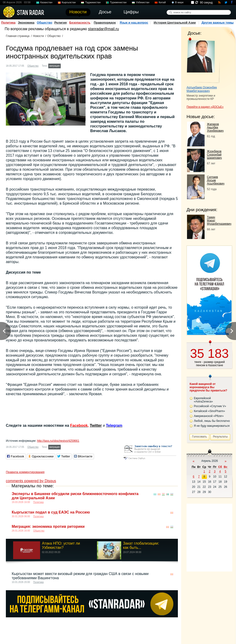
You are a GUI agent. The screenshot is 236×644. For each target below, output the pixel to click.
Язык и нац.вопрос (134, 23)
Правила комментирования (25, 472)
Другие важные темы (218, 23)
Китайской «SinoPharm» (209, 411)
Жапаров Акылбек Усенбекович (215, 127)
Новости (38, 36)
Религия (61, 23)
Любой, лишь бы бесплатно (212, 421)
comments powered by (31, 481)
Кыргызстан (69, 2)
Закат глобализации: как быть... (141, 545)
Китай (162, 2)
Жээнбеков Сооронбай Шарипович (214, 155)
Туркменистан (118, 2)
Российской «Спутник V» (210, 406)
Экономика (26, 23)
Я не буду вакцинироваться (212, 426)
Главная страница (18, 36)
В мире (179, 2)
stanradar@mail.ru (104, 29)
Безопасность (80, 23)
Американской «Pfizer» (209, 416)
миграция (55, 66)
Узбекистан (143, 2)
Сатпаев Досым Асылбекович (216, 180)
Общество (45, 23)
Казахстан (46, 2)
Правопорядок (105, 23)
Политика (8, 23)
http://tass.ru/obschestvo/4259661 (58, 441)
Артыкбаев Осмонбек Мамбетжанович (202, 89)
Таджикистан (93, 2)
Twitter (96, 425)
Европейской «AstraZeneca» (203, 400)
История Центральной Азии (175, 23)
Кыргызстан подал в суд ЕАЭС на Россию (51, 512)
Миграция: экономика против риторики (48, 526)
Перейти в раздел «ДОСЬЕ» (205, 107)
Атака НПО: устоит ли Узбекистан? (61, 545)
